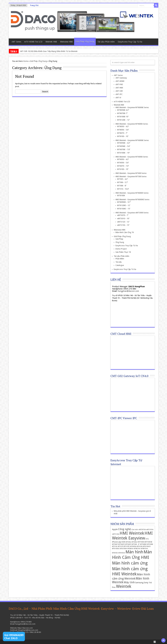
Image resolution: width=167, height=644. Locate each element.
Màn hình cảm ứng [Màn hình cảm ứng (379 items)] (130, 563)
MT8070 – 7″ (122, 133)
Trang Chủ (34, 5)
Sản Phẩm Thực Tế (123, 252)
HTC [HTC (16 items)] (147, 539)
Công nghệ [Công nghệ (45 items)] (124, 529)
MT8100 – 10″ (123, 136)
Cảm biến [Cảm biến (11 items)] (135, 530)
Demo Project (121, 249)
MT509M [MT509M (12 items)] (150, 544)
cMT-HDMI (120, 81)
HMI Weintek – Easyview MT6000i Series (132, 157)
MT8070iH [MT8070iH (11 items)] (144, 549)
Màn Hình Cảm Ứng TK (125, 232)
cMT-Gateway (121, 78)
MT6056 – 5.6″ (123, 163)
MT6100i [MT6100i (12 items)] (140, 546)
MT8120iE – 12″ (123, 120)
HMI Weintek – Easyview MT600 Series (131, 173)
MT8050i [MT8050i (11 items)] (130, 549)
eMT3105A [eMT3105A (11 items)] (150, 530)
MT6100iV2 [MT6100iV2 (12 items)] (116, 549)
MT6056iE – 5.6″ (124, 146)
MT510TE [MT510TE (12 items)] (127, 546)
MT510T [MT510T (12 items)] (120, 546)
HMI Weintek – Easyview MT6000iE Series (132, 140)
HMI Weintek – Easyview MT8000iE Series (132, 107)
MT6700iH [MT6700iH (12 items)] (124, 549)
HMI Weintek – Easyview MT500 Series (131, 176)
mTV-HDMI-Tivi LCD (33, 42)
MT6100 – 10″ (123, 169)
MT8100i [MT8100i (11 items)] (115, 553)
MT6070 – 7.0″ (123, 166)
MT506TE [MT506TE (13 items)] (121, 544)
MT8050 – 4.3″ (123, 126)
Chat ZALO (11, 638)
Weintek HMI (51, 42)
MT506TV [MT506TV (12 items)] (128, 544)
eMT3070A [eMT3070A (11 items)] (142, 530)
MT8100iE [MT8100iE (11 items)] (122, 553)
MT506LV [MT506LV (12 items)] (135, 542)
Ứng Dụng (120, 242)
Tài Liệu (119, 262)
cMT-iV (118, 98)
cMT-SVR (119, 91)
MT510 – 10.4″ (123, 189)
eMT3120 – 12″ (123, 222)
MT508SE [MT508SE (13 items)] (143, 544)
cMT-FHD (119, 84)
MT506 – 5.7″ (123, 182)
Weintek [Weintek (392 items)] (124, 586)
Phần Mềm (120, 259)
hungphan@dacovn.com (128, 291)
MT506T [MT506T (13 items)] (115, 544)
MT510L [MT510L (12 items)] (115, 546)
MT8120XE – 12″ (124, 205)
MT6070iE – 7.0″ (124, 149)
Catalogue (120, 265)
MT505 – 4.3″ (123, 179)
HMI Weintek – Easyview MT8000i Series (132, 124)
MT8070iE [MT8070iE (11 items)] (137, 549)
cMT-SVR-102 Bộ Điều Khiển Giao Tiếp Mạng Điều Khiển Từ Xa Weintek (49, 51)
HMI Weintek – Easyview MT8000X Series (132, 193)
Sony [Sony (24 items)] (146, 583)
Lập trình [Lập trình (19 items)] (122, 542)
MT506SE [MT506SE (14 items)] (149, 542)
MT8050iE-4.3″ (123, 110)
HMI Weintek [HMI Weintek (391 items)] (132, 533)
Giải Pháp (119, 239)
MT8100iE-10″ (123, 117)
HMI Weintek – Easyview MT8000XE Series (132, 199)
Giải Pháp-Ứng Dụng (85, 41)
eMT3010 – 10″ (123, 219)
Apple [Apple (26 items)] (115, 529)
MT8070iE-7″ (122, 113)
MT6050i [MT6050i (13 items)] (133, 546)
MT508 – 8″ (122, 186)
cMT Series (16, 42)
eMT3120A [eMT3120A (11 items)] (116, 534)
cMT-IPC (119, 94)
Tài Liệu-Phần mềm (106, 42)
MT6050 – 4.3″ (123, 159)
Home (26, 61)
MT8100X (121, 195)
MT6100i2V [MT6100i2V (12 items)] (147, 546)
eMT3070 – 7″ (123, 215)
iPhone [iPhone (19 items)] (115, 542)
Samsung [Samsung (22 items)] (139, 583)
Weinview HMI (66, 42)
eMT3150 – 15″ (123, 225)
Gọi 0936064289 (14, 635)
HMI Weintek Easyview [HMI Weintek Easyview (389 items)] (132, 536)
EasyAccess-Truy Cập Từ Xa (130, 42)
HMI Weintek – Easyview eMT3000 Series (132, 213)
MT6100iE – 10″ (123, 153)
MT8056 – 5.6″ (123, 130)
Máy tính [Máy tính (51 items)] (129, 582)
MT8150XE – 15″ (124, 209)
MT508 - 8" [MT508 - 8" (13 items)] (136, 544)
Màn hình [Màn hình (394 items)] (134, 552)
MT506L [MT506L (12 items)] (128, 542)
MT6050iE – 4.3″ (124, 143)
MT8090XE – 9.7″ (124, 202)
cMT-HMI (119, 88)
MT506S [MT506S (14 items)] (141, 542)
